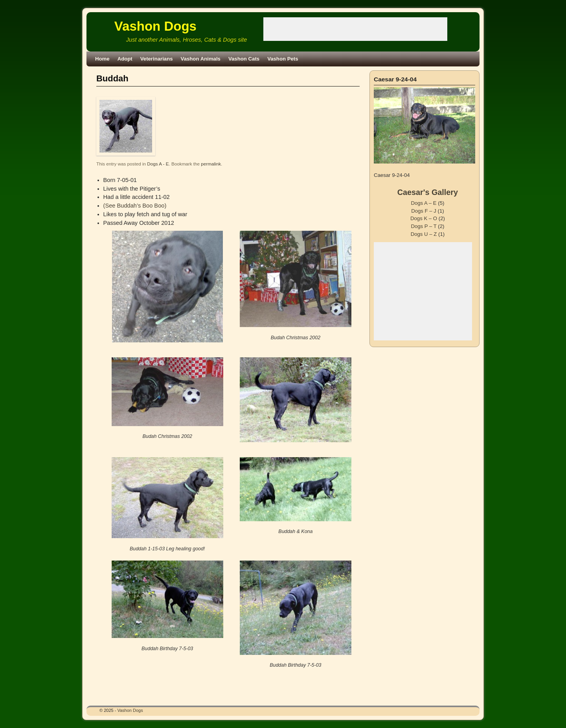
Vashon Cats (244, 59)
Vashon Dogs (155, 26)
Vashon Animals (201, 59)
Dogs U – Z (424, 234)
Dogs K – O (424, 218)
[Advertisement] (355, 29)
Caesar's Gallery (428, 192)
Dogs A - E (158, 164)
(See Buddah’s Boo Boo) (135, 206)
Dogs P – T (424, 226)
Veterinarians (157, 59)
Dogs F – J (424, 211)
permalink (211, 164)
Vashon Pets (283, 59)
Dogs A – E (424, 203)
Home (102, 59)
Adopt (125, 59)
